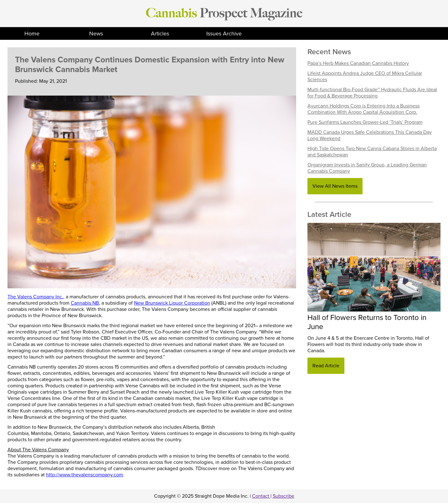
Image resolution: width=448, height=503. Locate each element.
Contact (261, 496)
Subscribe (283, 496)
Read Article (326, 366)
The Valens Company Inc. (35, 297)
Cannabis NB (85, 303)
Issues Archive (224, 34)
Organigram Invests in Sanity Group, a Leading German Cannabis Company (367, 168)
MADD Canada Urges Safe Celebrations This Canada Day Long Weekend (370, 135)
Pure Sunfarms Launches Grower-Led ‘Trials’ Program (365, 122)
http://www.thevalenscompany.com (85, 475)
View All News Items (335, 186)
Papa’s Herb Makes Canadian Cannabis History (358, 63)
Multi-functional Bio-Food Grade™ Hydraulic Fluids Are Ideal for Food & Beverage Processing (372, 93)
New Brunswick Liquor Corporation (172, 303)
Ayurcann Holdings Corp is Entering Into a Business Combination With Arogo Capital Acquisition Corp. (363, 109)
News (96, 34)
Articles (160, 34)
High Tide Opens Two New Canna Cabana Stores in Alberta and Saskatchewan (372, 152)
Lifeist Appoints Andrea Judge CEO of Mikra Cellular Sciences (365, 76)
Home (32, 34)
